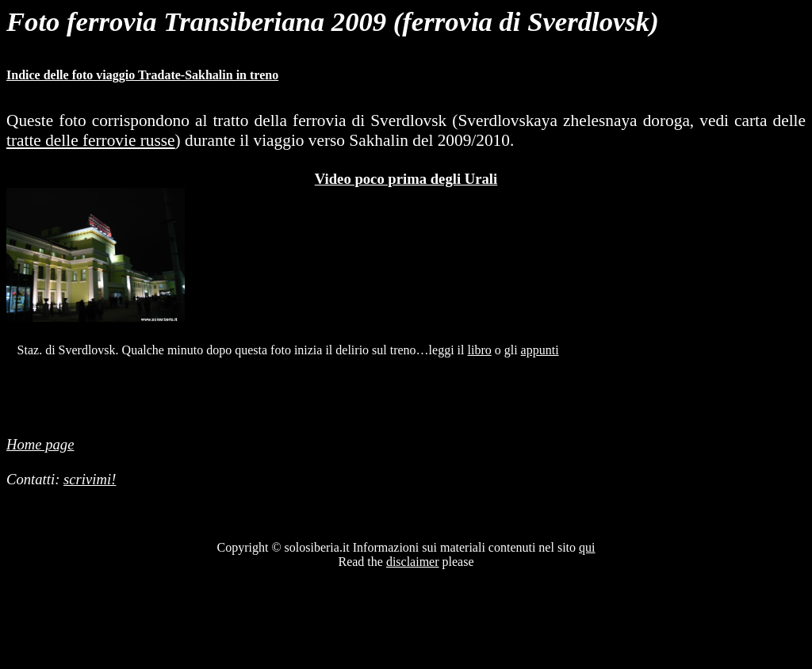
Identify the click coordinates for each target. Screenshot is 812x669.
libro (480, 350)
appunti (540, 350)
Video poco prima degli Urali (406, 179)
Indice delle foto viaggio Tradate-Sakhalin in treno (142, 75)
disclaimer (413, 562)
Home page (40, 444)
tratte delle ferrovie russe (91, 140)
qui (587, 547)
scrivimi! (90, 479)
